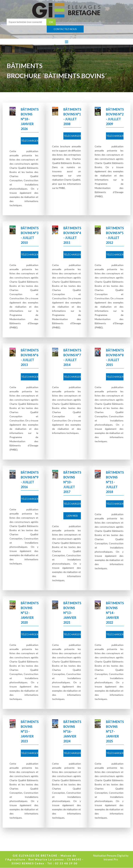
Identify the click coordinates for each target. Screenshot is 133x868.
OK (51, 22)
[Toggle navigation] (67, 42)
